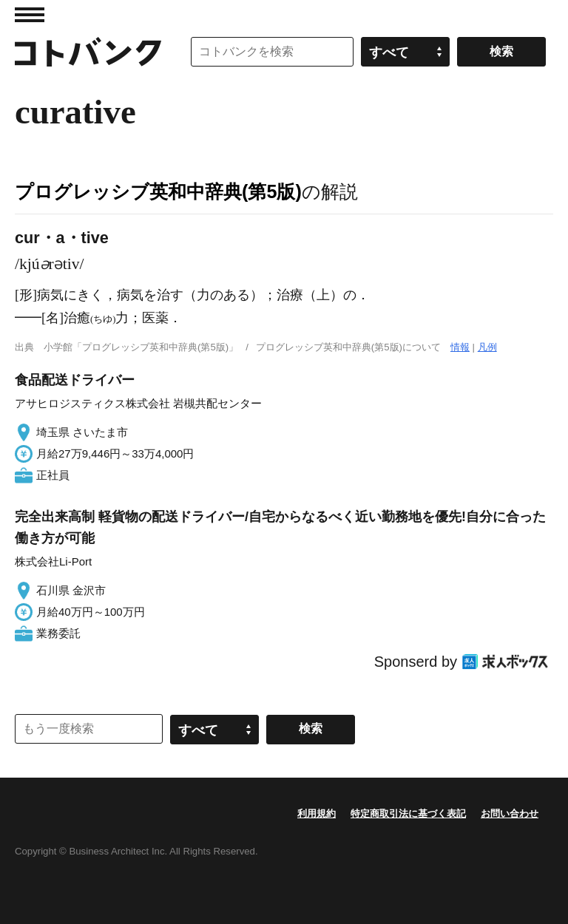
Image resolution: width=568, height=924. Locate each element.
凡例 (487, 347)
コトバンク (88, 52)
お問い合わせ (510, 813)
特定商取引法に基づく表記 (408, 813)
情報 (460, 347)
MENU (30, 15)
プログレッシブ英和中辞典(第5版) (158, 191)
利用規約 (317, 813)
